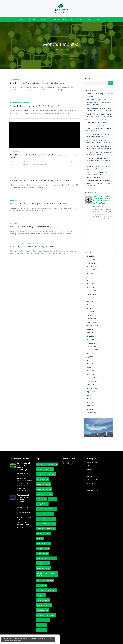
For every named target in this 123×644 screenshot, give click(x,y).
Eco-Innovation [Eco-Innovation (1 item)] (41, 499)
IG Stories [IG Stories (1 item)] (47, 534)
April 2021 (90, 406)
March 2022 (90, 371)
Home (22, 19)
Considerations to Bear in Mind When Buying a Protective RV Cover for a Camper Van (99, 183)
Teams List (45, 19)
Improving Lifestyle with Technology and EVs (32, 246)
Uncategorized (93, 490)
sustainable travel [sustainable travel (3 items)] (42, 610)
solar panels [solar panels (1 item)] (52, 590)
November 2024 (92, 291)
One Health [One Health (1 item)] (40, 563)
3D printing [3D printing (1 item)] (40, 464)
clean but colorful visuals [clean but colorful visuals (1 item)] (45, 469)
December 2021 (92, 378)
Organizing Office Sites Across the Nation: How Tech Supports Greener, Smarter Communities (99, 128)
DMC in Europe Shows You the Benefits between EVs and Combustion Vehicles (97, 175)
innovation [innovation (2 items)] (40, 539)
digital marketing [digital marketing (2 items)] (42, 479)
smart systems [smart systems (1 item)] (41, 590)
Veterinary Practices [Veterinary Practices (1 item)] (43, 620)
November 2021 (92, 381)
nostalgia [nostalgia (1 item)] (53, 558)
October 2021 (91, 385)
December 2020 (92, 413)
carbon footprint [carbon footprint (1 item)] (51, 464)
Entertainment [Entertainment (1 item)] (41, 509)
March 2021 (90, 409)
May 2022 (90, 364)
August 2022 (91, 353)
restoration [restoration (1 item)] (40, 580)
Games (91, 473)
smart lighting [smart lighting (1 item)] (41, 585)
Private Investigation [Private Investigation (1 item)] (43, 568)
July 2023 (90, 329)
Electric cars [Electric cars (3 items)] (53, 499)
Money (91, 476)
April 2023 (90, 333)
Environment (15, 80)
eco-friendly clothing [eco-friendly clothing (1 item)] (43, 484)
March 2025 (90, 284)
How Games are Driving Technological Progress (33, 227)
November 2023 (92, 319)
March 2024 (90, 308)
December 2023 (92, 315)
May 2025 (90, 280)
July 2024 (90, 301)
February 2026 (91, 260)
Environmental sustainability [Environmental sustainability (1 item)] (46, 519)
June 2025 (90, 277)
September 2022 (92, 350)
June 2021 (90, 399)
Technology (25, 103)
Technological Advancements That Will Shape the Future (37, 106)
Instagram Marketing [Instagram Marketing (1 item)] (43, 543)
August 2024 (91, 298)
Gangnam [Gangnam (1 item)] (40, 529)
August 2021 (91, 392)
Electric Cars (15, 243)
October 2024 (91, 294)
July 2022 (90, 357)
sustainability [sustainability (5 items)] (41, 595)
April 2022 (90, 367)
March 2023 (90, 336)
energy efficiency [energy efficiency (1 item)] (42, 504)
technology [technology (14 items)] (40, 615)
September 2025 (92, 266)
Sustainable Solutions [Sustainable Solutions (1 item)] (44, 605)
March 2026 (90, 256)
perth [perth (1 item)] (48, 563)
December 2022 (92, 343)
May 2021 (90, 402)
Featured (91, 469)
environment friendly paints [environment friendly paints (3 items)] (46, 524)
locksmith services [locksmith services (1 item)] (43, 553)
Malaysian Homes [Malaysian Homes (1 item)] (42, 558)
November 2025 (92, 263)
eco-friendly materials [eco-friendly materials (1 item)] (44, 489)
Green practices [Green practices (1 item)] (50, 529)
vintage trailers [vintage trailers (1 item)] (42, 630)
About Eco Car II (77, 19)
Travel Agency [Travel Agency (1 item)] (51, 615)
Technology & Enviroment (97, 487)
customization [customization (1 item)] (50, 474)
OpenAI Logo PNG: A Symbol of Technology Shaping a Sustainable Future (98, 161)
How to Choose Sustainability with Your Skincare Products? (39, 203)
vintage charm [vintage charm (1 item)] (41, 625)
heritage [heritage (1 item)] (39, 534)
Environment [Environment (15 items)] (52, 509)
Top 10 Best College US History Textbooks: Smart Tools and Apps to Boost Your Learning (99, 102)
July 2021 (89, 395)
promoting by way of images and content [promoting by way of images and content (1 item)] (46, 574)
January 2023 (91, 340)
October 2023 (91, 322)
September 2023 (92, 326)
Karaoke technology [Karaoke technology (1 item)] (43, 548)
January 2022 (91, 374)
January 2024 (91, 312)
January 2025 (91, 287)
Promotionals (93, 480)
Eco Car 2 (61, 10)
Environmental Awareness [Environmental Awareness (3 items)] (45, 514)
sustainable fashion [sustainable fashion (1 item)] (43, 600)
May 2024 (90, 305)
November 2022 (92, 347)
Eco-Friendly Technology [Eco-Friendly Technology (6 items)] (45, 494)
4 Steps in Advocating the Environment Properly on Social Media (41, 180)
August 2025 (91, 270)
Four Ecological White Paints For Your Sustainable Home (37, 83)
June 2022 (90, 360)
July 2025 (90, 273)
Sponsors (32, 19)
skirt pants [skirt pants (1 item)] (49, 580)
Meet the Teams (60, 19)
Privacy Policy (94, 19)
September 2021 (92, 388)
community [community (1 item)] (40, 474)
